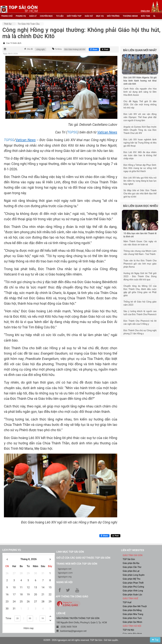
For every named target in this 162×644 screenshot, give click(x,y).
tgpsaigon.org (65, 577)
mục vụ (100, 16)
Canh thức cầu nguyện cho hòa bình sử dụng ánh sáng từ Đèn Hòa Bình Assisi (140, 92)
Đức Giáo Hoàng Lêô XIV (75, 49)
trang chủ (7, 16)
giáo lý (33, 16)
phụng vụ (21, 16)
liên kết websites (133, 550)
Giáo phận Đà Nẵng (132, 610)
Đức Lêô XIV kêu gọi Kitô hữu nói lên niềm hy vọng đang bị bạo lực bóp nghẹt (140, 181)
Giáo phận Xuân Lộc (132, 595)
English (145, 11)
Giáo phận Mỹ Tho (132, 579)
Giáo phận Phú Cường (133, 587)
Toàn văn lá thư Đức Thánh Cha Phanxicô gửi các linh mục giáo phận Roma (140, 264)
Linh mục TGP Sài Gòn (70, 552)
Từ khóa (58, 49)
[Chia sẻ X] (105, 49)
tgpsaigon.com (65, 573)
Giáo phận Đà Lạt (131, 571)
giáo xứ (89, 16)
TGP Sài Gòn (129, 559)
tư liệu (60, 16)
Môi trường (113, 16)
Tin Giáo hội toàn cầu (29, 24)
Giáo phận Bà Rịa (131, 563)
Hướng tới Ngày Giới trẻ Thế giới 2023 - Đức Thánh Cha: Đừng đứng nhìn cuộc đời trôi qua (140, 276)
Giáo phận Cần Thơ (132, 567)
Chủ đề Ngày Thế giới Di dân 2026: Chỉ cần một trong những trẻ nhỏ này (140, 105)
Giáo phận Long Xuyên (134, 575)
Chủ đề (30, 49)
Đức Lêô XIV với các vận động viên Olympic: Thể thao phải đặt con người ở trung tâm (140, 117)
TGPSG (72, 132)
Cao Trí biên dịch (14, 43)
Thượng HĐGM (130, 16)
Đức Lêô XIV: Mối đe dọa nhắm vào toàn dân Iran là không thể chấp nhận (140, 155)
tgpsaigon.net (65, 569)
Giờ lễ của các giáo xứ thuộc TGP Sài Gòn (83, 558)
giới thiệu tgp (74, 16)
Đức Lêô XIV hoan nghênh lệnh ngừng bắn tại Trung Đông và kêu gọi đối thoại (140, 143)
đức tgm (145, 16)
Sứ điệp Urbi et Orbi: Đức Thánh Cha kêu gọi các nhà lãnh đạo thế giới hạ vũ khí (140, 194)
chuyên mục (46, 16)
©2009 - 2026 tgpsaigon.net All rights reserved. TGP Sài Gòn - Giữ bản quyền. (81, 640)
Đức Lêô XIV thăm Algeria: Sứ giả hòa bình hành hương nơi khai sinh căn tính (140, 81)
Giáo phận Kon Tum (132, 618)
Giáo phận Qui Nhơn (132, 622)
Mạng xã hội (65, 582)
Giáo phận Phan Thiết (133, 583)
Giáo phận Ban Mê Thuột (135, 606)
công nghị (40, 49)
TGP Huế (127, 602)
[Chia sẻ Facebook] (94, 49)
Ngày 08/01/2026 (10, 54)
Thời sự (8, 24)
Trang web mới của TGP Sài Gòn (77, 564)
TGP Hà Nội (128, 630)
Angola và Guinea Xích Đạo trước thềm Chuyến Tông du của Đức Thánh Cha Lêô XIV (140, 130)
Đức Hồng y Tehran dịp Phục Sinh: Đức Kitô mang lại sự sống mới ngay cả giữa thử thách (140, 168)
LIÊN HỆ (61, 613)
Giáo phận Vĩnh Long (133, 591)
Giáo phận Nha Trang (133, 614)
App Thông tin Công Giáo (72, 597)
